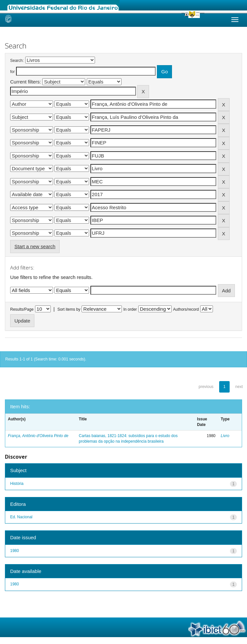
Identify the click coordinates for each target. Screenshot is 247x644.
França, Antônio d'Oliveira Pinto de (38, 436)
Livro (225, 436)
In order (130, 309)
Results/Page (22, 309)
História (17, 484)
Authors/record (186, 309)
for (12, 72)
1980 (15, 551)
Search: (17, 61)
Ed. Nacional (21, 517)
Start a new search (35, 246)
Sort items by (69, 309)
